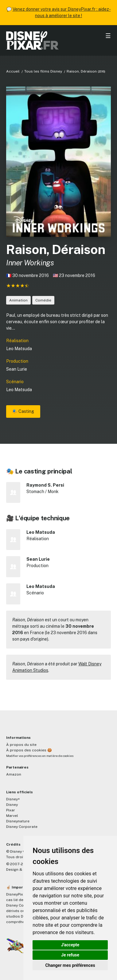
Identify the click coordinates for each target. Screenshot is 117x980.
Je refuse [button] (70, 955)
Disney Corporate (22, 827)
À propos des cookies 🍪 (29, 750)
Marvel (12, 816)
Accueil (13, 71)
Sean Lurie (17, 369)
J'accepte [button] (70, 945)
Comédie (43, 300)
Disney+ (13, 799)
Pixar (11, 810)
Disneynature (18, 821)
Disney (12, 805)
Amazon (14, 774)
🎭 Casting (23, 411)
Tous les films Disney (43, 71)
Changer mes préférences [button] (70, 965)
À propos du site (21, 745)
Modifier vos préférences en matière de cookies (40, 756)
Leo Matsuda (19, 349)
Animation (18, 300)
